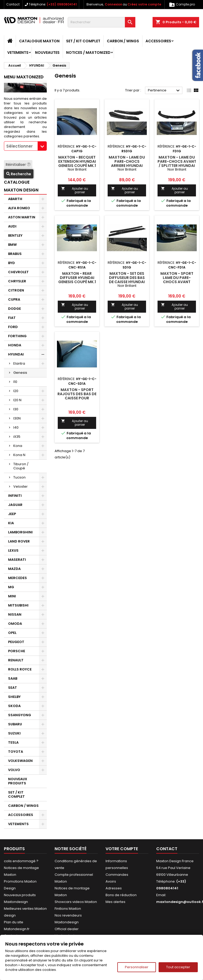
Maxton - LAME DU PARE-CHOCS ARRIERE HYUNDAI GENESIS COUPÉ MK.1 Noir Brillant (127, 166)
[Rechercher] (101, 22)
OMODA (15, 624)
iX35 (17, 437)
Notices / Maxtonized (88, 52)
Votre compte (122, 849)
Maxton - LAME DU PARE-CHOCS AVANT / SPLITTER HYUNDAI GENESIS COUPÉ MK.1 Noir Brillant (177, 166)
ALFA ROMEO (19, 208)
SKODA (14, 706)
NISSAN (15, 614)
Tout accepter (178, 967)
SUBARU (15, 724)
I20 (16, 391)
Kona (18, 446)
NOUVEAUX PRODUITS (18, 781)
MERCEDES (18, 578)
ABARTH (15, 199)
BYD (11, 263)
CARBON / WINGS (123, 41)
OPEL (12, 633)
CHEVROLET (18, 272)
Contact (13, 4)
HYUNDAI (16, 354)
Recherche (19, 174)
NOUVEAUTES (47, 52)
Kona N (19, 455)
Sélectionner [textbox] (19, 146)
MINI (12, 596)
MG (11, 587)
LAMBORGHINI (20, 532)
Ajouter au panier (74, 190)
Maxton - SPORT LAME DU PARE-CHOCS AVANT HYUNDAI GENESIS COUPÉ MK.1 (177, 282)
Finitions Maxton (68, 909)
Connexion (114, 4)
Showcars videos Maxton (76, 902)
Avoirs (111, 881)
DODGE (14, 309)
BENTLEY (15, 235)
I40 (16, 427)
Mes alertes (115, 902)
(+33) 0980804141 (62, 4)
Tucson (19, 477)
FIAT (12, 318)
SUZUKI (14, 733)
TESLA (13, 742)
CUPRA (14, 299)
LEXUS (13, 550)
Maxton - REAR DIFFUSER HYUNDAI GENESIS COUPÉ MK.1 (77, 278)
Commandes (117, 875)
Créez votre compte (144, 4)
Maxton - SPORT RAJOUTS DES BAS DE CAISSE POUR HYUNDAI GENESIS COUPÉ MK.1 (77, 398)
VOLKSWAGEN (20, 761)
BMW (12, 245)
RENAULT (16, 660)
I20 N (17, 400)
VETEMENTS (18, 52)
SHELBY (14, 697)
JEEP (12, 514)
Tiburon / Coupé (21, 466)
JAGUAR (15, 505)
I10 (15, 382)
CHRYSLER (17, 281)
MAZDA (14, 569)
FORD (13, 327)
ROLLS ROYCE (20, 669)
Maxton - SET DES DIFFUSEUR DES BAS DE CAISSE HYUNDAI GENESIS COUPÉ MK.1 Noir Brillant (127, 282)
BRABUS (15, 254)
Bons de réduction (121, 895)
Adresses (114, 888)
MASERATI (17, 560)
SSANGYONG (20, 715)
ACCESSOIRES (158, 41)
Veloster (21, 486)
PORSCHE (17, 651)
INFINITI (15, 496)
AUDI (12, 226)
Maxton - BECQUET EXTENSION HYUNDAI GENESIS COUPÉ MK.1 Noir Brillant (77, 164)
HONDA (15, 345)
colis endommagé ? (21, 861)
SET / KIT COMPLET (83, 41)
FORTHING (17, 336)
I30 (16, 409)
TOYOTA (16, 752)
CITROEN (16, 290)
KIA (11, 523)
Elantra (19, 363)
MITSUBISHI (18, 605)
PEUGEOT (16, 642)
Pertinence (164, 91)
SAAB (13, 678)
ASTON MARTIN (22, 217)
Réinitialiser (18, 165)
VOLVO (14, 770)
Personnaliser (137, 967)
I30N (17, 418)
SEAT (13, 688)
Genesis (20, 373)
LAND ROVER (19, 541)
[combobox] (25, 146)
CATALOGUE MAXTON (39, 41)
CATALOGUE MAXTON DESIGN (21, 186)
